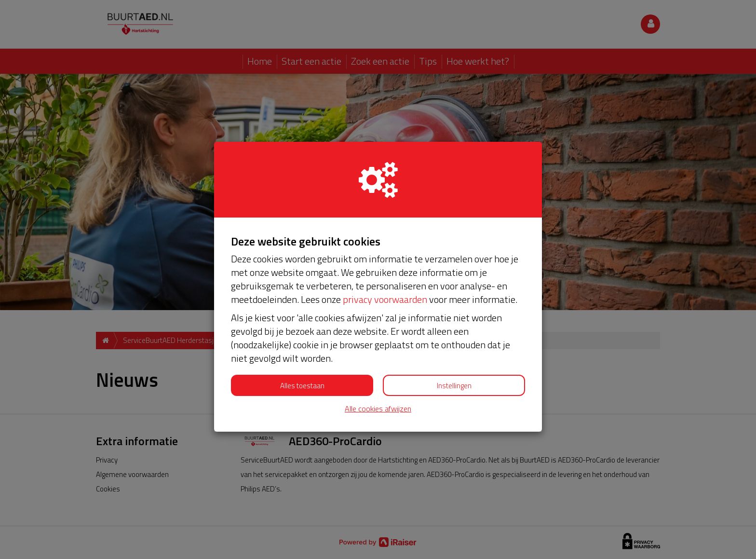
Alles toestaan (302, 386)
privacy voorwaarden (385, 299)
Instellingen (454, 386)
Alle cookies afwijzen (378, 409)
